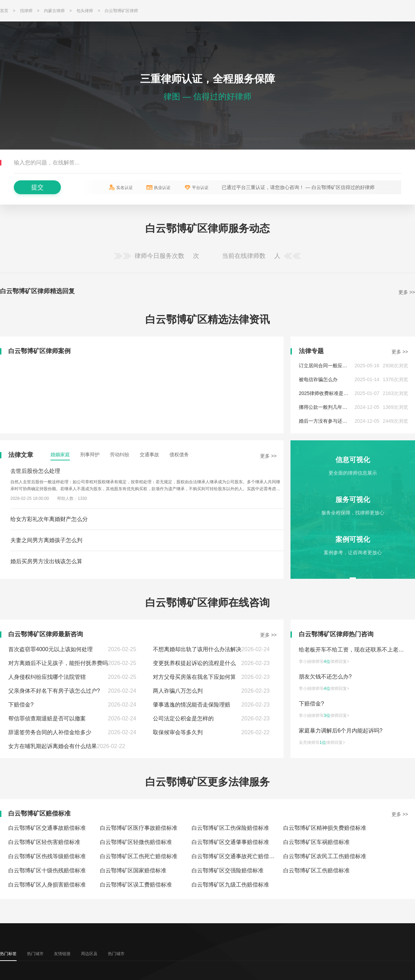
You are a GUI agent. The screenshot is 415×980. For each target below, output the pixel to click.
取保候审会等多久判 (178, 732)
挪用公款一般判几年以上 (325, 407)
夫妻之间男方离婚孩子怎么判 (46, 540)
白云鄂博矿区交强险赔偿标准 (228, 870)
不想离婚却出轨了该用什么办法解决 (197, 649)
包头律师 (85, 11)
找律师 (26, 11)
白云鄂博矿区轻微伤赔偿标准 (136, 842)
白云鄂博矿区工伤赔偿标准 (316, 870)
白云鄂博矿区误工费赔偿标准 (136, 885)
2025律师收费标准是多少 (326, 393)
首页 (4, 11)
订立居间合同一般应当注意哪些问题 (338, 366)
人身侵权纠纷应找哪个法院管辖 (47, 677)
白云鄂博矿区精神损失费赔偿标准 (325, 828)
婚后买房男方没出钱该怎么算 (46, 561)
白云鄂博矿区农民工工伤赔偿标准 (325, 856)
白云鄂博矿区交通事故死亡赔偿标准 (236, 856)
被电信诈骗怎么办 (318, 379)
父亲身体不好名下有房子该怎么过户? (54, 691)
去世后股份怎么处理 (35, 471)
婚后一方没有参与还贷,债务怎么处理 (338, 421)
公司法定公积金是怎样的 (183, 718)
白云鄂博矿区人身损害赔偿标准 (47, 885)
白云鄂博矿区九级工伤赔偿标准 (230, 885)
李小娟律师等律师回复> (324, 662)
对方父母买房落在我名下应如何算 (194, 677)
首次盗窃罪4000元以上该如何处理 (50, 649)
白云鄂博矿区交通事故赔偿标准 (47, 828)
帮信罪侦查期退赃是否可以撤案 (47, 718)
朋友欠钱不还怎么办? (325, 677)
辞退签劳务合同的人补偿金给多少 (50, 732)
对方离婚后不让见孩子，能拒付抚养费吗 (58, 663)
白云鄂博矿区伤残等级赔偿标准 (47, 856)
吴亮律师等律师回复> (322, 743)
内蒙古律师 (54, 11)
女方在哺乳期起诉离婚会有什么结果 (53, 746)
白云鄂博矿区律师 (121, 11)
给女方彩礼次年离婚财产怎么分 (49, 519)
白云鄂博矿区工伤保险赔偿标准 (230, 828)
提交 (37, 187)
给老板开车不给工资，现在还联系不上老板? (353, 650)
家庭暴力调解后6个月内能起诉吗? (341, 731)
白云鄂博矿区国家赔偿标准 (133, 870)
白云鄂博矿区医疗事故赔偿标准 (139, 828)
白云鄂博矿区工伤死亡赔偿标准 (139, 856)
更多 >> (407, 292)
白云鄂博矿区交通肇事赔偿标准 (230, 842)
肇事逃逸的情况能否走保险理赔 (192, 705)
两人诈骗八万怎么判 (178, 691)
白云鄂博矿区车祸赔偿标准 (316, 842)
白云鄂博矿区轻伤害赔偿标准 (44, 842)
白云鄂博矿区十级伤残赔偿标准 (47, 870)
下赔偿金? (21, 705)
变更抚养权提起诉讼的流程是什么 (194, 663)
